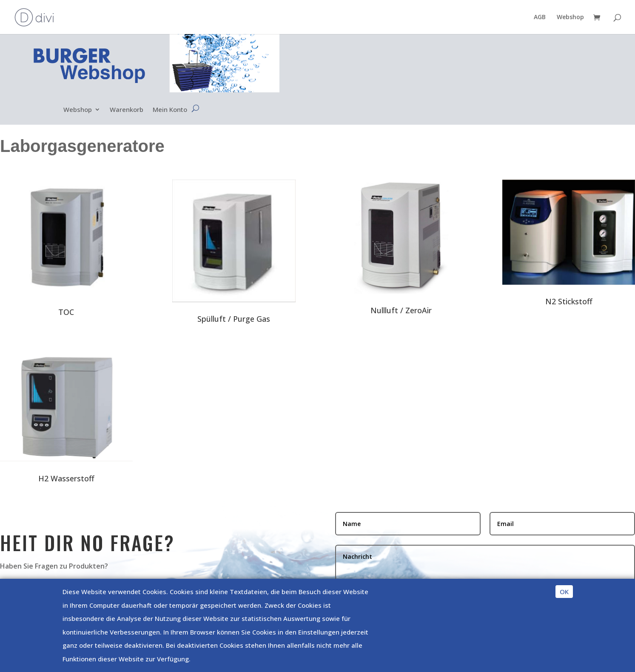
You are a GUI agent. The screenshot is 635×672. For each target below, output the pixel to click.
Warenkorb (127, 110)
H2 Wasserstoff (66, 478)
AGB (540, 17)
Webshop (570, 17)
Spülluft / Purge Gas (234, 319)
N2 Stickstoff (569, 301)
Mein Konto (170, 110)
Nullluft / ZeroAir (401, 310)
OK (564, 592)
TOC (66, 312)
